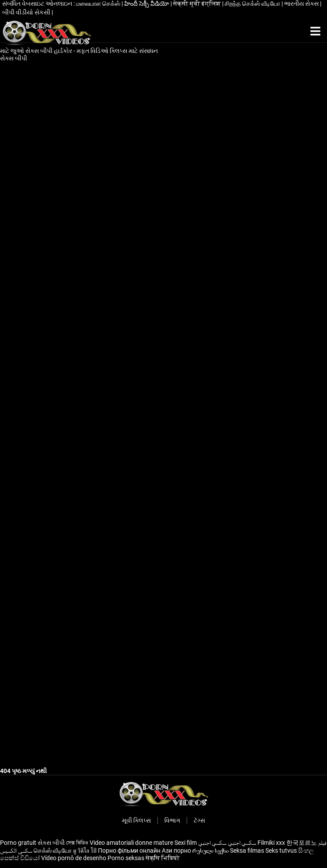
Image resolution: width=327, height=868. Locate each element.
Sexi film (186, 843)
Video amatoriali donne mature (131, 843)
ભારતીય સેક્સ (302, 3)
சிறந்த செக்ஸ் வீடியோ (253, 3)
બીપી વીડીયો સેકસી (27, 12)
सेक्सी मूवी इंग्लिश (198, 3)
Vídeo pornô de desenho (74, 858)
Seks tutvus (281, 850)
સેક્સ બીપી (14, 58)
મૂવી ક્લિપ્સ (136, 820)
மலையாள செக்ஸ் (99, 3)
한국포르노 (302, 843)
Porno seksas (126, 858)
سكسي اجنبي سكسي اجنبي (227, 843)
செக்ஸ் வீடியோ (53, 850)
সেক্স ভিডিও (77, 843)
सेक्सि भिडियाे (163, 858)
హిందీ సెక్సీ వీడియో (147, 3)
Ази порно (176, 850)
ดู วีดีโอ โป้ (85, 850)
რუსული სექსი (210, 850)
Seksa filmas (247, 850)
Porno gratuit (18, 843)
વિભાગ (172, 820)
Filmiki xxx (271, 843)
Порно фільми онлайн (129, 850)
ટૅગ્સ (199, 820)
